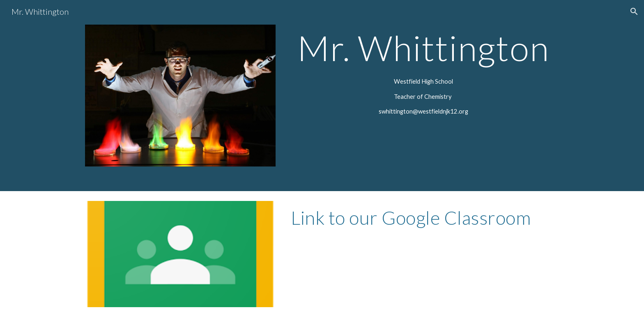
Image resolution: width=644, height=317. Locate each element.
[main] (423, 48)
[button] (634, 11)
